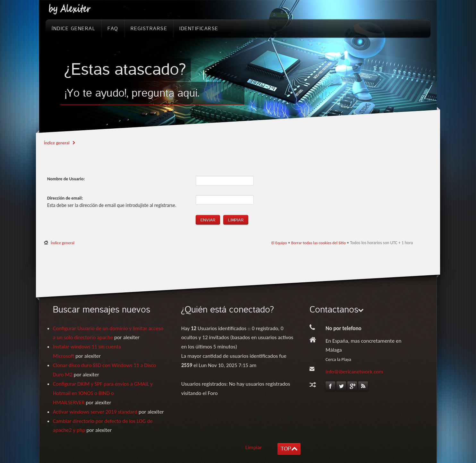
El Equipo (279, 243)
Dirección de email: (65, 198)
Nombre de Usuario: (66, 179)
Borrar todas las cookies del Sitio (319, 243)
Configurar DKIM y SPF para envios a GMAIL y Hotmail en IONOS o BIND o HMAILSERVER (103, 393)
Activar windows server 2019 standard (95, 412)
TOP (286, 449)
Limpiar (254, 447)
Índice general (57, 143)
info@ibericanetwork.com (354, 372)
